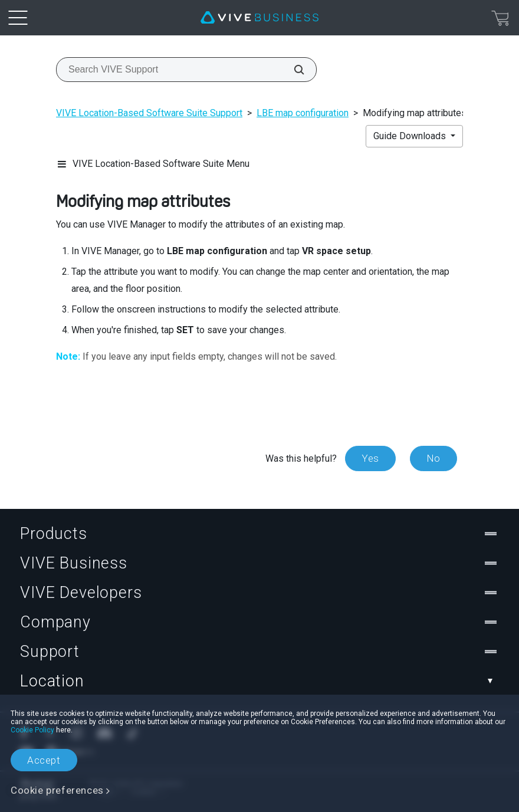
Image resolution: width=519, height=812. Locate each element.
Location (259, 681)
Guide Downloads (411, 136)
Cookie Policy (32, 730)
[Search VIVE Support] (293, 70)
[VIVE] (259, 18)
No (433, 458)
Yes (370, 458)
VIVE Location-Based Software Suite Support (149, 113)
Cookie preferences (57, 790)
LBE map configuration (303, 113)
